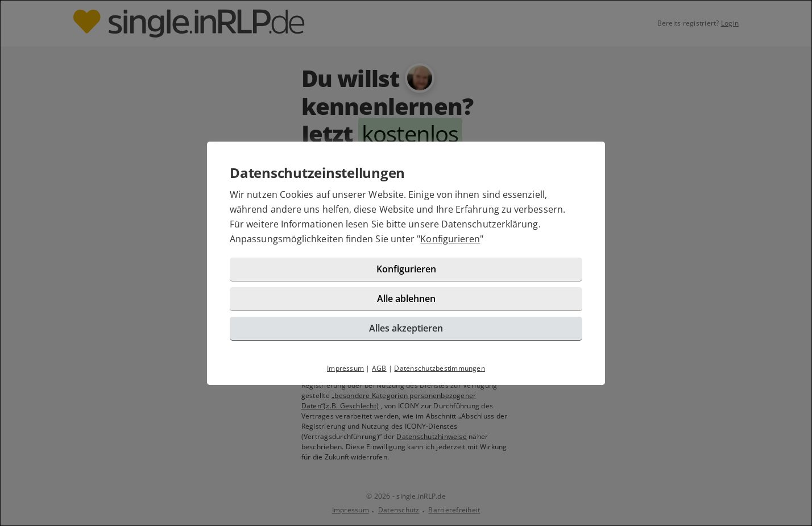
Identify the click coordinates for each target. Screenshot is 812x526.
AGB (379, 368)
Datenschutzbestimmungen (440, 368)
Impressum (345, 368)
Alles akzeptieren (406, 328)
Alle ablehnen (406, 299)
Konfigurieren (450, 239)
